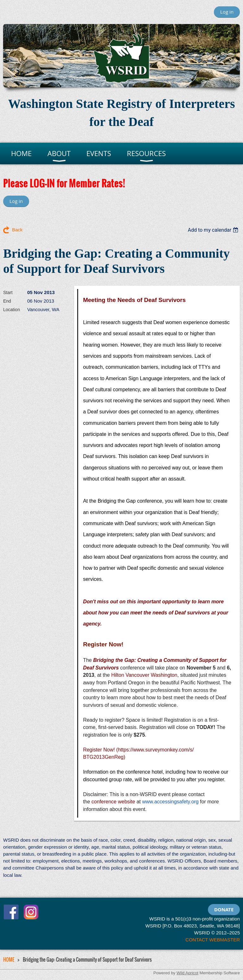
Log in (227, 12)
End (7, 301)
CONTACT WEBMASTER (213, 940)
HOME (9, 959)
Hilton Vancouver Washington (144, 675)
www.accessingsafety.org (170, 802)
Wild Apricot (187, 973)
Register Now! (99, 750)
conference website (113, 802)
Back (17, 230)
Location (12, 310)
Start (8, 292)
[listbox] (214, 230)
